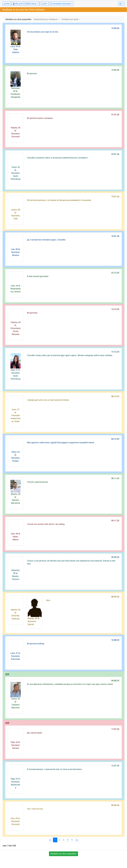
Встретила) (32, 313)
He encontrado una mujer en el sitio (43, 32)
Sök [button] (43, 4)
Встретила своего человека (40, 118)
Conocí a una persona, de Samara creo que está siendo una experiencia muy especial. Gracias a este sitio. (71, 562)
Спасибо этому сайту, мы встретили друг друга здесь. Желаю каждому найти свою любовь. (70, 355)
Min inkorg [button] (31, 4)
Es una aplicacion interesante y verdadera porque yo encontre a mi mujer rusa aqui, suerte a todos (70, 684)
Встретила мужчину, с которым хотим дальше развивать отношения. (59, 200)
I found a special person (38, 482)
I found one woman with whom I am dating (46, 524)
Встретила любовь (36, 644)
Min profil (18, 4)
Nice (48, 600)
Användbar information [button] (60, 4)
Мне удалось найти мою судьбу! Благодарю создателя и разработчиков (61, 443)
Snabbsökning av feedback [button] (46, 19)
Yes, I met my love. (35, 809)
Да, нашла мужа (35, 733)
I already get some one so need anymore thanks (48, 400)
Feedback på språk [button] (70, 19)
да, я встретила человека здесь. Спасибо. (47, 240)
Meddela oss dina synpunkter (18, 19)
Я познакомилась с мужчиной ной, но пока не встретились (55, 769)
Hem (7, 4)
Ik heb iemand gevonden (38, 276)
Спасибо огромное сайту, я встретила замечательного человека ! (57, 158)
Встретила (32, 74)
